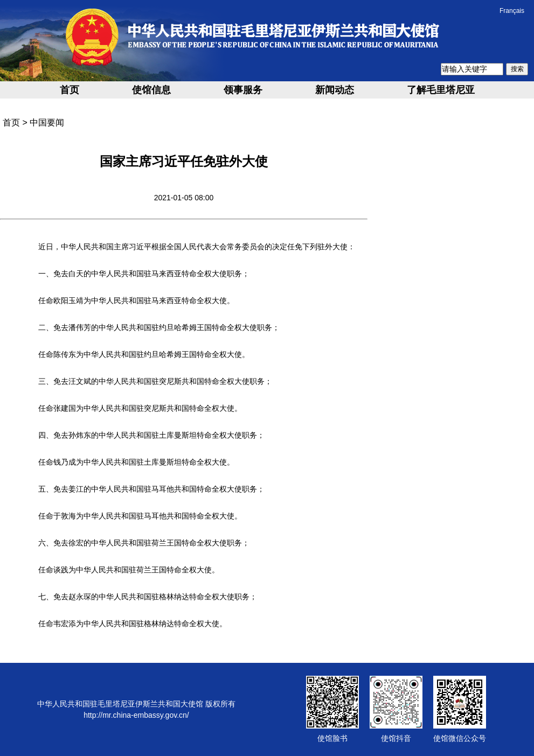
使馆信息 (151, 90)
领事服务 (243, 90)
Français (512, 11)
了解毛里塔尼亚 (441, 90)
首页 (70, 90)
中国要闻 (47, 122)
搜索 (517, 69)
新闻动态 (335, 90)
